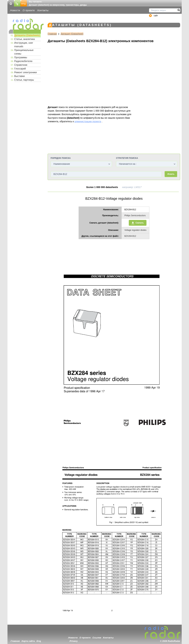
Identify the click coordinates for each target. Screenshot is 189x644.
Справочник (21, 65)
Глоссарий (20, 69)
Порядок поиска (61, 158)
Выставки (20, 76)
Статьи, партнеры (24, 80)
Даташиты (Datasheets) (27, 35)
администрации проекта (88, 121)
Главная (52, 34)
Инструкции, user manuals (24, 45)
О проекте (29, 10)
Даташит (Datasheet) (72, 34)
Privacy (74, 641)
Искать (171, 174)
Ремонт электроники (26, 72)
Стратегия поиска (127, 158)
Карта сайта (28, 641)
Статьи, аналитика (25, 39)
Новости (15, 10)
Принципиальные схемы (24, 52)
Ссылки (97, 638)
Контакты (43, 10)
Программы (21, 57)
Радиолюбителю (23, 61)
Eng (39, 641)
